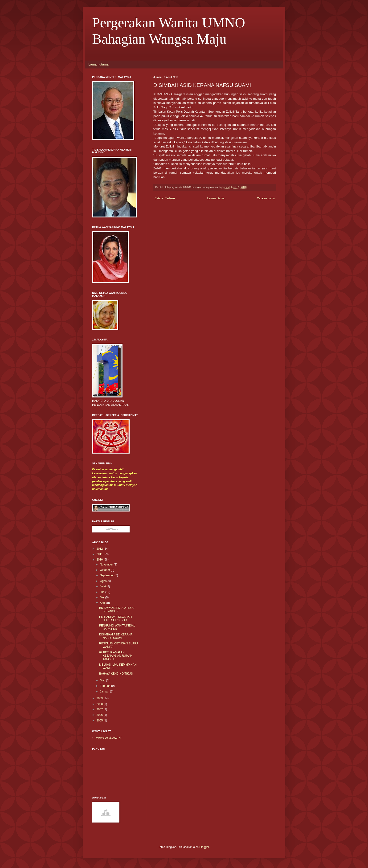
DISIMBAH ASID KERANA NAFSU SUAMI (116, 636)
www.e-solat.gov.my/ (108, 738)
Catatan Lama (266, 198)
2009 (100, 698)
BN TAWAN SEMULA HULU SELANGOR (117, 610)
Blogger (204, 847)
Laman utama (98, 64)
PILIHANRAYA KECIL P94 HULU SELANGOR (116, 618)
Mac (103, 680)
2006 (100, 715)
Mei (103, 598)
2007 (100, 709)
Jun (103, 592)
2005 (100, 721)
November (107, 565)
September (107, 575)
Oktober (105, 570)
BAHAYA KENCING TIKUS (116, 674)
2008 (100, 704)
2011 (100, 554)
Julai (103, 586)
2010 (100, 560)
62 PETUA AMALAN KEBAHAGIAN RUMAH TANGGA (116, 656)
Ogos (104, 581)
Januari (105, 692)
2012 (100, 549)
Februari (106, 686)
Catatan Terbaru (165, 198)
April (103, 603)
